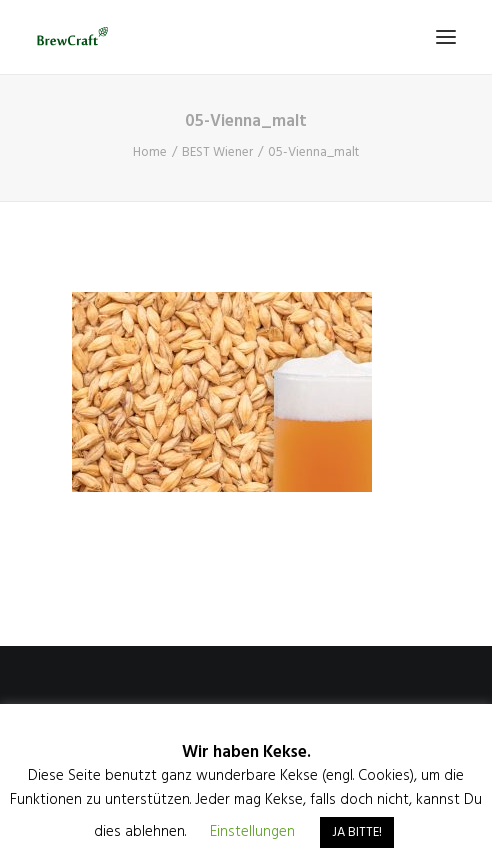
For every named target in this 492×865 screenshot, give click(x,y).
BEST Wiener (217, 152)
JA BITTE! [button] (357, 832)
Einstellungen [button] (252, 832)
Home (150, 152)
